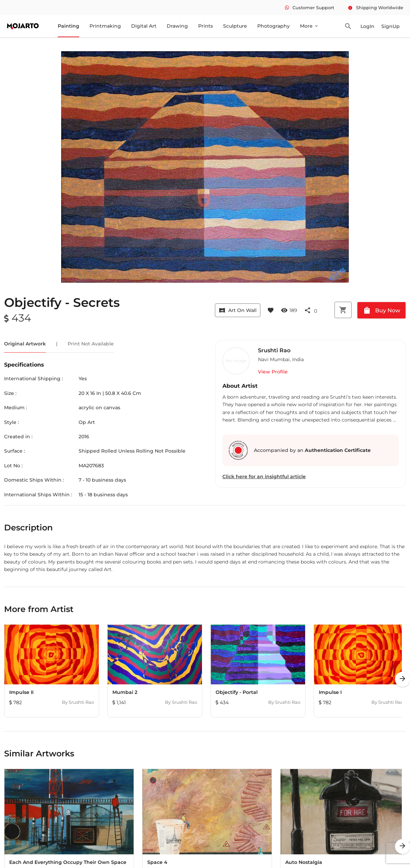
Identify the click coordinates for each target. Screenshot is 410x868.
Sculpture (235, 26)
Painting (69, 26)
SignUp (391, 26)
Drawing (177, 26)
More (309, 26)
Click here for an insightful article (264, 476)
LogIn (367, 26)
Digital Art (144, 26)
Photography (274, 26)
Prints (206, 26)
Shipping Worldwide (375, 8)
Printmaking (105, 26)
